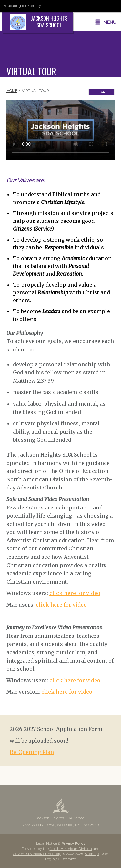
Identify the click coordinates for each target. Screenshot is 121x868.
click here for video (75, 593)
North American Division (71, 849)
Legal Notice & (61, 843)
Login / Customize (60, 859)
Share (101, 92)
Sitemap (92, 854)
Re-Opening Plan (32, 752)
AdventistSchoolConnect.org (37, 854)
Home (12, 91)
